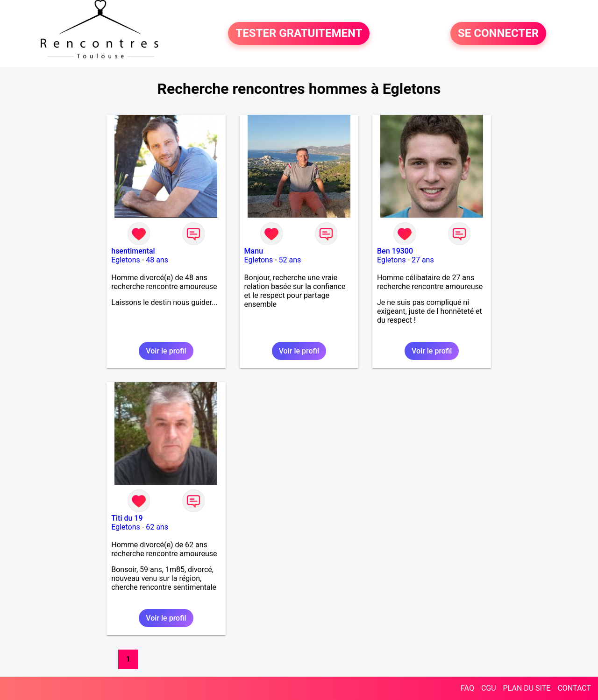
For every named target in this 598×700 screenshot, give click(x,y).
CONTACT (574, 688)
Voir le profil (166, 351)
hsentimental (133, 251)
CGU (489, 688)
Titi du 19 (127, 518)
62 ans (157, 527)
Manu (254, 251)
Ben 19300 (395, 251)
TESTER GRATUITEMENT (299, 34)
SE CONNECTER (498, 34)
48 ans (157, 260)
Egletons (126, 260)
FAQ (467, 688)
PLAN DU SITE (527, 688)
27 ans (423, 260)
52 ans (290, 260)
